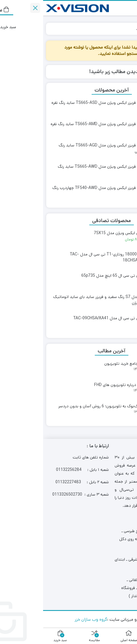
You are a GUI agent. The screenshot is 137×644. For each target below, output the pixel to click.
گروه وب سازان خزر (48, 619)
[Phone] (119, 582)
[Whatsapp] (119, 604)
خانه (127, 29)
